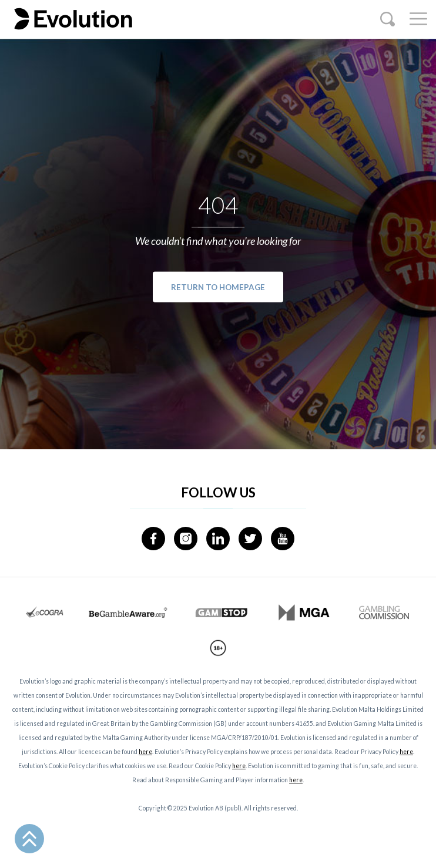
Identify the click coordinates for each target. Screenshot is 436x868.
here (145, 752)
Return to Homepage (218, 287)
